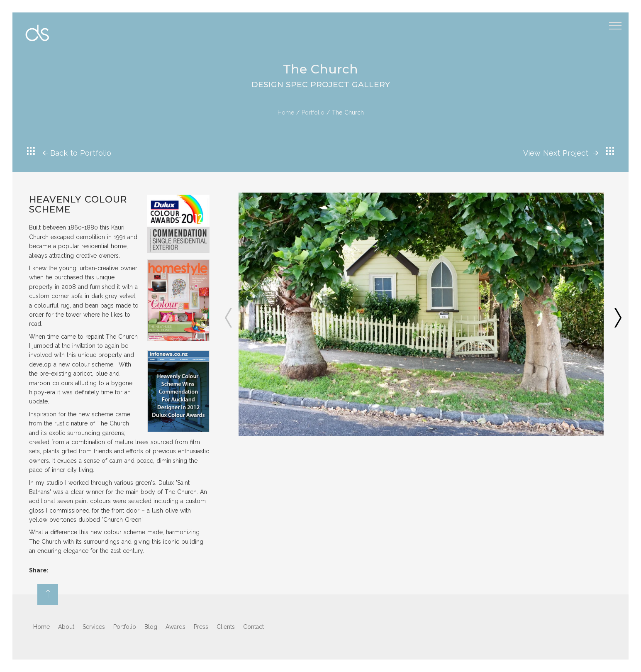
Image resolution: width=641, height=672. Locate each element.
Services (94, 627)
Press (201, 627)
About (66, 627)
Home (286, 112)
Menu (617, 22)
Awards (175, 627)
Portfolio (313, 112)
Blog (151, 627)
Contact (253, 627)
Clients (226, 627)
